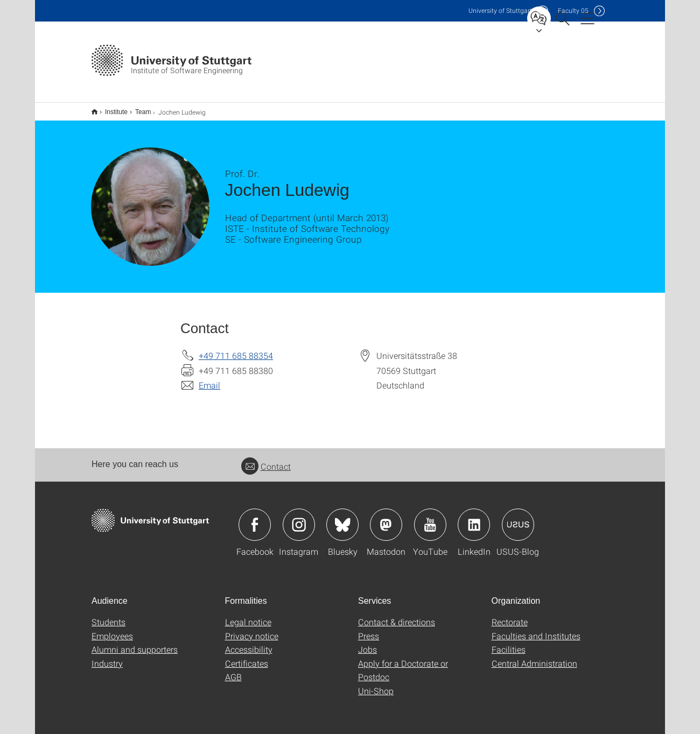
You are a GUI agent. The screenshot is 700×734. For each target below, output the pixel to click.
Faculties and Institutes (536, 629)
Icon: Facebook (255, 518)
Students (108, 615)
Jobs (367, 642)
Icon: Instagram (299, 518)
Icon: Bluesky (342, 518)
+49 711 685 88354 (236, 348)
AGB (233, 670)
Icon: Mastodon (386, 518)
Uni (500, 10)
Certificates (247, 656)
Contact (266, 459)
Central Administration (534, 656)
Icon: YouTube (430, 518)
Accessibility (249, 642)
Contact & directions (397, 615)
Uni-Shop (376, 684)
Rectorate (510, 615)
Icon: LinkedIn (474, 518)
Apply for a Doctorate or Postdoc (403, 663)
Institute (110, 108)
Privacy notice (252, 629)
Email (209, 378)
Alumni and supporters (135, 642)
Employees (112, 629)
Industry (107, 656)
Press (369, 629)
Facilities (509, 642)
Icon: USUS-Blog (518, 518)
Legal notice (248, 615)
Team (137, 108)
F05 (573, 10)
